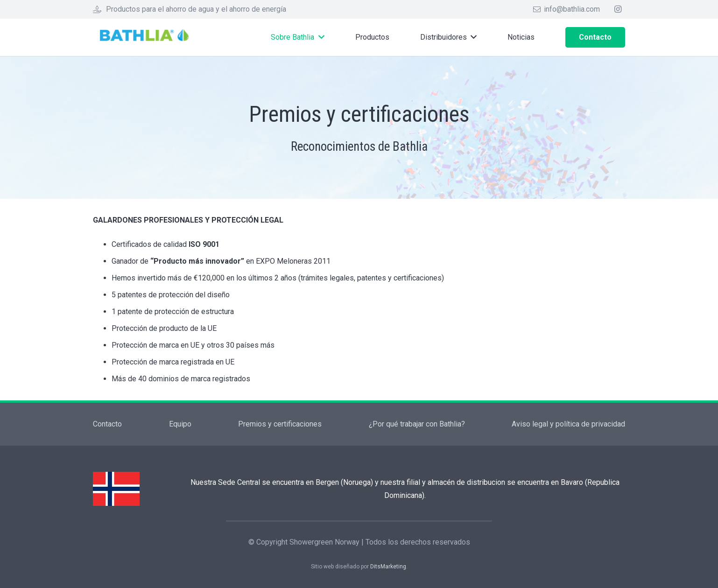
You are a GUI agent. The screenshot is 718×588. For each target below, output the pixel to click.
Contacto (107, 424)
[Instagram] (618, 9)
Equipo (180, 424)
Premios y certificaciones (280, 424)
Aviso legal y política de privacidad (568, 424)
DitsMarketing (388, 567)
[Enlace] (148, 38)
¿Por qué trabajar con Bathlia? (417, 424)
